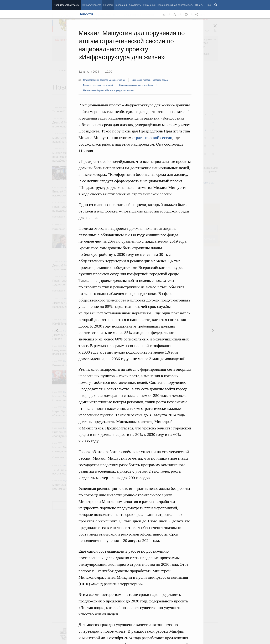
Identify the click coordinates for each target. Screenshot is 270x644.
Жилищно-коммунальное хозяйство (136, 85)
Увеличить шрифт (175, 14)
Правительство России (66, 5)
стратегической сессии (152, 138)
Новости (108, 5)
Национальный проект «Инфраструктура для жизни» (109, 90)
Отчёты (199, 5)
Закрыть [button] (217, 28)
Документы (135, 5)
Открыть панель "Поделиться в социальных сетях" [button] (197, 14)
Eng (209, 5)
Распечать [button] (186, 14)
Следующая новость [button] (57, 331)
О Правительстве (92, 5)
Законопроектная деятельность (175, 5)
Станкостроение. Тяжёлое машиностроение (104, 80)
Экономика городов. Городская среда (150, 80)
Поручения (149, 5)
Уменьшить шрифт (164, 14)
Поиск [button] (216, 5)
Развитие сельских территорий (98, 85)
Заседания (121, 5)
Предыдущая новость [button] (213, 331)
